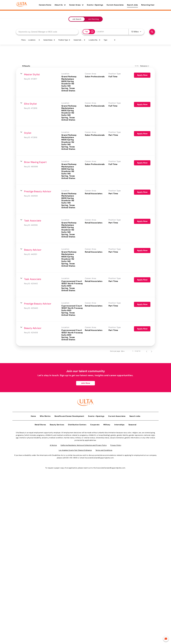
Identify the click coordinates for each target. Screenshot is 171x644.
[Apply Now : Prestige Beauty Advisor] (142, 192)
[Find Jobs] (152, 32)
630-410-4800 (71, 457)
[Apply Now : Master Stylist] (142, 75)
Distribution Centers (77, 424)
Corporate (95, 424)
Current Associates (115, 5)
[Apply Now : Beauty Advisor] (142, 250)
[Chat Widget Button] (166, 639)
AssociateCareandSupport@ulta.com (99, 457)
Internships (119, 424)
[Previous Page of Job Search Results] (147, 351)
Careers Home (45, 5)
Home (33, 415)
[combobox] (47, 32)
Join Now (85, 383)
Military (107, 424)
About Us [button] (60, 5)
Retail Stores (40, 424)
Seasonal (132, 424)
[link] (85, 82)
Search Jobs (132, 5)
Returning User (148, 5)
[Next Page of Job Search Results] (152, 351)
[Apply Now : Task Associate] (142, 221)
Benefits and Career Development (69, 415)
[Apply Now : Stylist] (142, 134)
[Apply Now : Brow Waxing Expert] (142, 163)
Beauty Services (57, 424)
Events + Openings (95, 5)
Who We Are (45, 415)
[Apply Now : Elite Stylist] (142, 104)
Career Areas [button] (76, 5)
